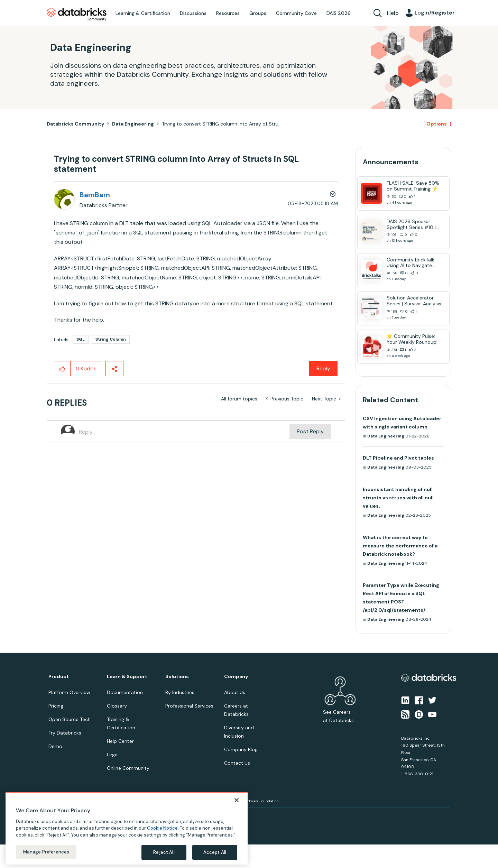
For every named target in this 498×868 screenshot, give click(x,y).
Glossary (117, 706)
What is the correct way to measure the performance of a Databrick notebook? (400, 546)
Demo (55, 746)
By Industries (180, 692)
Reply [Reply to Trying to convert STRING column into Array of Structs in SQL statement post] (323, 368)
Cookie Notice (162, 828)
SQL (81, 339)
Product (59, 677)
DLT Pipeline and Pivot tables (398, 458)
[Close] (237, 800)
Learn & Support (127, 677)
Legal (113, 755)
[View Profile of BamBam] (95, 195)
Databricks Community (77, 15)
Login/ (435, 13)
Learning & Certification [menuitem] (143, 13)
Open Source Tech (70, 719)
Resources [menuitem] (228, 13)
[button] (62, 369)
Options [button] (437, 124)
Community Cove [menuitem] (296, 13)
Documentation (125, 692)
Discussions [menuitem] (193, 13)
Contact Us (237, 763)
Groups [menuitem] (258, 13)
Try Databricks (65, 733)
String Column (111, 339)
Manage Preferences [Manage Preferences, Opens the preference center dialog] (46, 852)
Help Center (120, 741)
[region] (127, 828)
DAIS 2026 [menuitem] (339, 13)
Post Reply (310, 431)
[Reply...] (184, 432)
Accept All (215, 852)
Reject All (164, 852)
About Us (235, 692)
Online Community (128, 768)
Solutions (177, 677)
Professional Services (189, 706)
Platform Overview (69, 692)
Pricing (56, 706)
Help (393, 13)
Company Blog (241, 749)
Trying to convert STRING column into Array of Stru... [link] (222, 124)
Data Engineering (133, 124)
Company (236, 677)
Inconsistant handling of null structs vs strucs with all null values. (398, 498)
